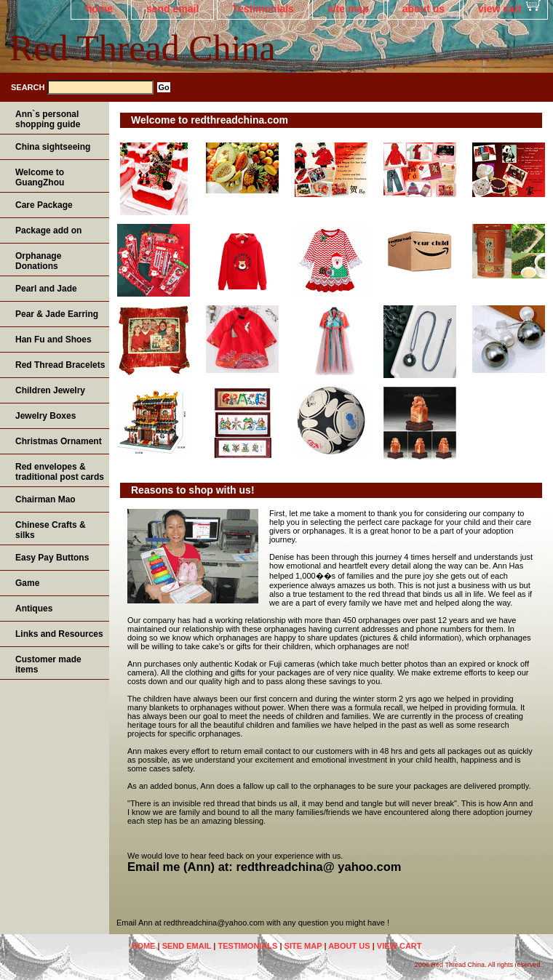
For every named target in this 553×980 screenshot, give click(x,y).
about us (423, 9)
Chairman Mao (45, 499)
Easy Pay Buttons (52, 558)
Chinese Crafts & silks (51, 530)
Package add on (48, 230)
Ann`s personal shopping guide (48, 119)
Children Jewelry (50, 390)
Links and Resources (59, 634)
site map (348, 9)
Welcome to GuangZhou (40, 177)
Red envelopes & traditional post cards (60, 472)
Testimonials (263, 9)
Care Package (44, 205)
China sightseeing (53, 147)
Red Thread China (143, 48)
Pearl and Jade (46, 289)
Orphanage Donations (38, 261)
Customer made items (48, 664)
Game (27, 583)
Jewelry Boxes (45, 416)
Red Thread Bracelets (60, 365)
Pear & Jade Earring (57, 314)
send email (172, 9)
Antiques (34, 609)
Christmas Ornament (59, 441)
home (99, 9)
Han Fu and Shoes (53, 340)
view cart (500, 9)
